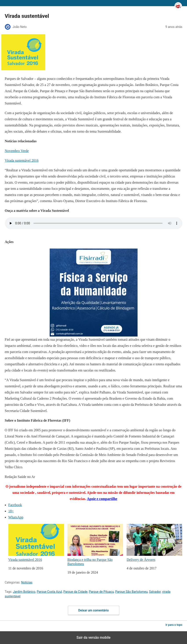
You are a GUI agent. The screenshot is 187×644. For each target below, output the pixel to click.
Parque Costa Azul (49, 592)
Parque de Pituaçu (101, 592)
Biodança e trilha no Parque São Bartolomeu (95, 545)
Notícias (27, 582)
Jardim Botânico (24, 592)
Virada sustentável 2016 (22, 160)
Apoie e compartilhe (102, 499)
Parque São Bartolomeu (131, 592)
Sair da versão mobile (93, 638)
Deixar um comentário (93, 610)
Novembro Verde (17, 151)
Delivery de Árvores (154, 543)
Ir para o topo (174, 625)
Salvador (155, 592)
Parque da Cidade (75, 592)
